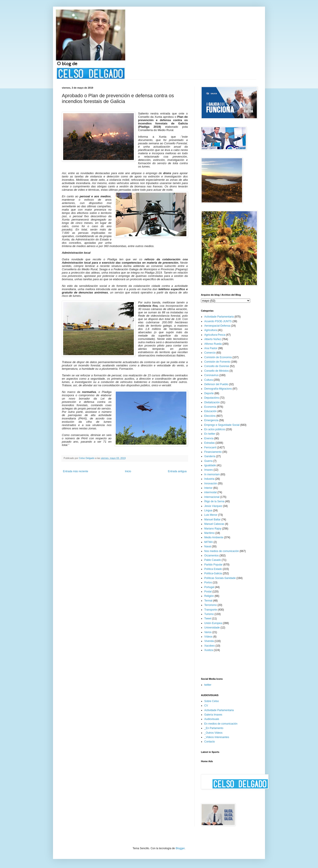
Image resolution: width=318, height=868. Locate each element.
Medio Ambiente (214, 537)
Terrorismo (211, 605)
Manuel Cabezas (214, 524)
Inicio (128, 471)
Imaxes (209, 470)
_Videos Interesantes (217, 737)
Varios (208, 632)
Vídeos (208, 637)
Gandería (210, 456)
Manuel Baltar (212, 520)
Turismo (209, 614)
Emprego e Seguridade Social (222, 425)
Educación (210, 411)
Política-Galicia (213, 573)
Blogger (180, 848)
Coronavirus (211, 375)
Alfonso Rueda (213, 344)
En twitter (210, 434)
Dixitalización (212, 402)
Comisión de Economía (218, 357)
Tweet (208, 619)
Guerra (208, 461)
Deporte (209, 393)
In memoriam (212, 474)
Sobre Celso (212, 701)
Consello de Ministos (217, 371)
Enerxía (209, 438)
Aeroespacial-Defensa (217, 326)
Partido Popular (213, 565)
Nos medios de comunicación (222, 551)
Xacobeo (209, 646)
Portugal (209, 587)
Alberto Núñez (213, 339)
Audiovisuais (212, 719)
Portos (208, 582)
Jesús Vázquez (213, 506)
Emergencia (211, 420)
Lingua (208, 510)
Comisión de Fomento (217, 362)
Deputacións (212, 398)
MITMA (209, 542)
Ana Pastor (211, 348)
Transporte (211, 610)
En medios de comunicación (221, 724)
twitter (208, 685)
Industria (209, 479)
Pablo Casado (213, 560)
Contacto (210, 742)
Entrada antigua (177, 471)
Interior (208, 488)
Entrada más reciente (76, 471)
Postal (208, 592)
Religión (209, 596)
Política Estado (213, 569)
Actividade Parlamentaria (219, 317)
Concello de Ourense (217, 366)
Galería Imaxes (213, 715)
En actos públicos (215, 429)
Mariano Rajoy (213, 529)
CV (206, 706)
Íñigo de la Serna (214, 501)
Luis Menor (211, 515)
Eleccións (210, 416)
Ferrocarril (210, 447)
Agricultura (211, 330)
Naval (208, 546)
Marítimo (209, 533)
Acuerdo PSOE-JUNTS (218, 321)
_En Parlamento (214, 728)
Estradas (209, 443)
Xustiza (209, 650)
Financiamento (213, 452)
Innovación (211, 483)
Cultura (209, 380)
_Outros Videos (213, 733)
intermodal (210, 492)
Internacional (212, 497)
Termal (208, 601)
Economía (210, 407)
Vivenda (209, 641)
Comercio (210, 353)
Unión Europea (213, 623)
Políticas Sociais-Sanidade (220, 578)
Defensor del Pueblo (216, 384)
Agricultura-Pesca (215, 335)
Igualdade (210, 465)
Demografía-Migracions (218, 389)
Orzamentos (211, 556)
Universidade (212, 628)
